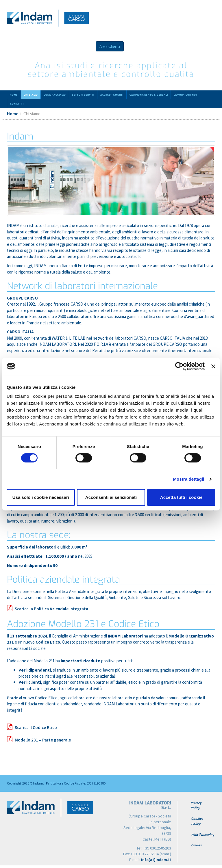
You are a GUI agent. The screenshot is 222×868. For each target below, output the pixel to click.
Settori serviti (83, 95)
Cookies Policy (197, 821)
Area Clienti (110, 46)
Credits (196, 845)
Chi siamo (31, 95)
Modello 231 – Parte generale (43, 740)
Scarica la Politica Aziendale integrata (51, 609)
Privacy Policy (196, 805)
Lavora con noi (185, 95)
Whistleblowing (203, 834)
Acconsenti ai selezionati (111, 497)
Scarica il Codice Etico (36, 727)
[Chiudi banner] (213, 366)
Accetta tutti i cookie (181, 497)
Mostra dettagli (188, 479)
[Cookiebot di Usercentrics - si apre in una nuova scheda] (179, 366)
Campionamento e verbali (149, 95)
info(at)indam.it (156, 860)
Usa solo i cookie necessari (41, 497)
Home (14, 95)
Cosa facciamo (55, 95)
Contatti (17, 104)
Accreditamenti (112, 95)
